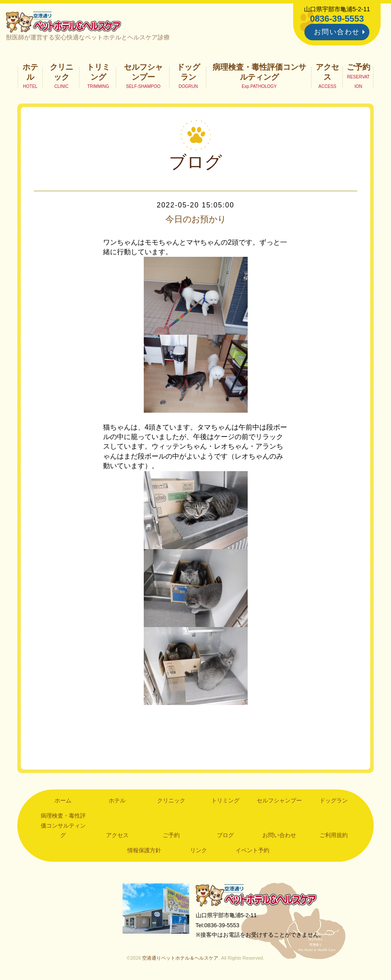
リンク (199, 850)
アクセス (327, 72)
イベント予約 (252, 850)
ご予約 (359, 67)
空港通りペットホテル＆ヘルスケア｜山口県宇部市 (64, 22)
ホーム (63, 800)
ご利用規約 (334, 835)
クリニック (61, 72)
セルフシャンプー (143, 72)
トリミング (98, 72)
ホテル (30, 72)
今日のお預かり (196, 219)
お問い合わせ (337, 32)
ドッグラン (188, 72)
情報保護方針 (144, 850)
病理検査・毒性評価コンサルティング (259, 72)
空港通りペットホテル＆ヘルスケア (256, 895)
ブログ (225, 835)
